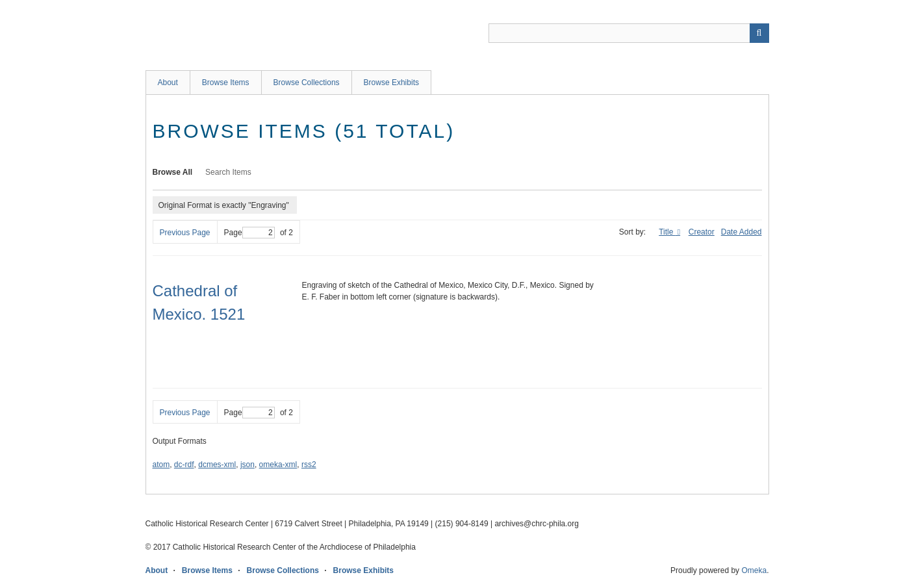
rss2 (309, 465)
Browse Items (226, 83)
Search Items (228, 172)
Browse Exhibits (391, 83)
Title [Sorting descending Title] (667, 232)
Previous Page (185, 233)
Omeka (754, 570)
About (168, 83)
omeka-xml (278, 465)
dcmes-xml (217, 465)
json (248, 465)
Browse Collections (307, 83)
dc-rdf (184, 465)
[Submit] (759, 33)
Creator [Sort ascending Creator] (702, 232)
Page (249, 233)
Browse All (173, 172)
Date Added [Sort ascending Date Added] (742, 232)
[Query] (629, 33)
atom (161, 465)
